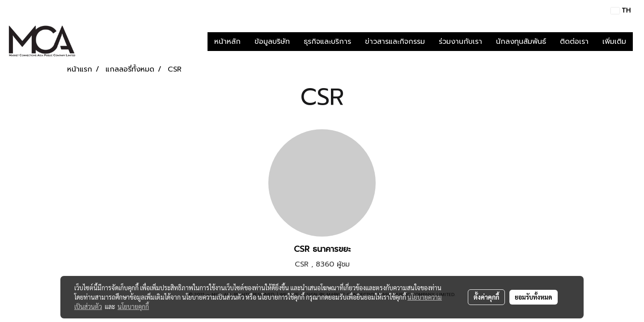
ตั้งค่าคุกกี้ (486, 297)
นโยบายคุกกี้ (133, 306)
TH (621, 11)
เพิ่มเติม (614, 42)
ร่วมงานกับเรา (460, 42)
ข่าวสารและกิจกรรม (395, 42)
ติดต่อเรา (574, 42)
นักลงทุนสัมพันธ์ (521, 42)
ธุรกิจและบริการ (327, 42)
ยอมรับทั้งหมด (534, 297)
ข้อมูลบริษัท (272, 42)
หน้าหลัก (227, 42)
